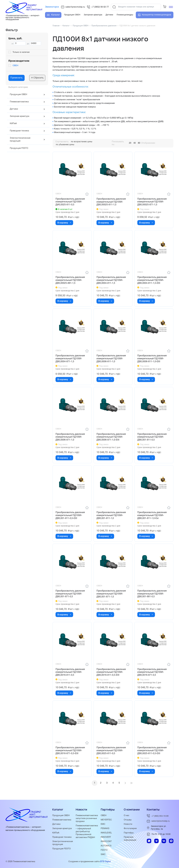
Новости (128, 824)
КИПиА (13, 124)
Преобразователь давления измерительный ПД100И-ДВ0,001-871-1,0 (111, 594)
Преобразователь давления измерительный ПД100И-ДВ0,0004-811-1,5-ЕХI (152, 280)
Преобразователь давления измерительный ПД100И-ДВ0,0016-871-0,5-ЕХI (70, 751)
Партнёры (129, 833)
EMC (103, 824)
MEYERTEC (106, 820)
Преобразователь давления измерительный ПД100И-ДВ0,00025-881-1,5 (70, 280)
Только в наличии (21, 52)
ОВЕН (15, 66)
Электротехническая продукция (20, 140)
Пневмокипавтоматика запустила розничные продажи (87, 818)
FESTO (104, 850)
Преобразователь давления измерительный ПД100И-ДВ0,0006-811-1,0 (111, 359)
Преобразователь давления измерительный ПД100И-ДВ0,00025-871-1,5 (152, 202)
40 (135, 143)
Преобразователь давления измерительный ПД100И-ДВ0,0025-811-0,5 (111, 751)
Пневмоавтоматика (19, 102)
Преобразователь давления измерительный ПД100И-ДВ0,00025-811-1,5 (111, 202)
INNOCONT (106, 841)
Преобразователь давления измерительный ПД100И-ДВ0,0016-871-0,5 (152, 672)
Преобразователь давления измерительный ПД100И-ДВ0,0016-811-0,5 (70, 672)
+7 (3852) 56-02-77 (98, 7)
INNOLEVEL (106, 833)
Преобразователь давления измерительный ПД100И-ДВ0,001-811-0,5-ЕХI (70, 515)
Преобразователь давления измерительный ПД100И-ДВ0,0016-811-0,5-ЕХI (111, 672)
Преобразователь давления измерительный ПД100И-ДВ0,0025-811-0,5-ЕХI (152, 751)
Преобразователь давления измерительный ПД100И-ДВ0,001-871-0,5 (70, 594)
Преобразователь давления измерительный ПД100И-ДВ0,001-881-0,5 (152, 594)
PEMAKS (105, 829)
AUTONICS (106, 846)
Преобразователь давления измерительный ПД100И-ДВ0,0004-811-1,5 (111, 280)
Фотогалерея (130, 829)
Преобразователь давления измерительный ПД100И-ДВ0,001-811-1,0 (111, 515)
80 (139, 143)
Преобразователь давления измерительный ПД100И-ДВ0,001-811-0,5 (152, 437)
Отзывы (128, 820)
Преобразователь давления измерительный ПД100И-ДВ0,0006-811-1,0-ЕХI (152, 359)
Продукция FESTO (19, 148)
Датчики (14, 109)
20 (130, 143)
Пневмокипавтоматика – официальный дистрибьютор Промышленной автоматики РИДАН (87, 832)
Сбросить (37, 78)
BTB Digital (105, 862)
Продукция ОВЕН (18, 94)
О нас (126, 816)
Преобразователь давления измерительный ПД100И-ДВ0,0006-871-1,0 (70, 437)
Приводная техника (19, 131)
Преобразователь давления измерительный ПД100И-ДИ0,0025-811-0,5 (70, 202)
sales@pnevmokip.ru (73, 7)
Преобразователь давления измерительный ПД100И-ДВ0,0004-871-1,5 (70, 359)
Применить (17, 78)
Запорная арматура (20, 116)
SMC (103, 854)
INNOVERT (106, 837)
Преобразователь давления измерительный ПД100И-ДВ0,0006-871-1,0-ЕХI (111, 437)
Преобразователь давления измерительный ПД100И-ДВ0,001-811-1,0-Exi (152, 515)
